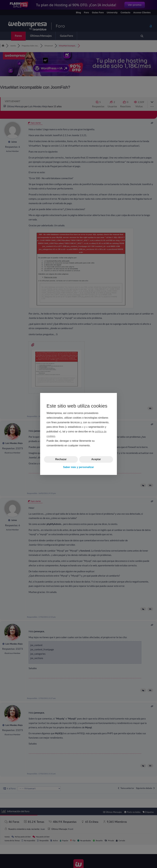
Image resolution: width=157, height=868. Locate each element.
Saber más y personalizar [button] (79, 467)
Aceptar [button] (96, 459)
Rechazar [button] (61, 459)
